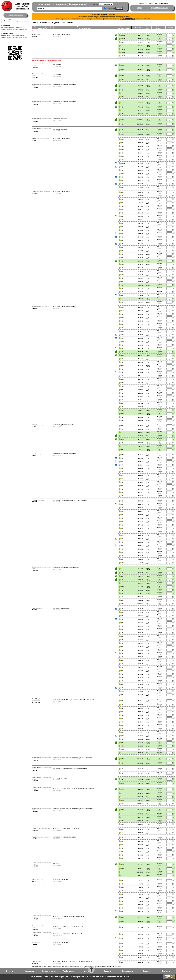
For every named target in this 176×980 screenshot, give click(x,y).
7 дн (148, 258)
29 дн (148, 46)
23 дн (148, 49)
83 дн (148, 39)
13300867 (35, 87)
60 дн (148, 86)
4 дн (148, 139)
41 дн (148, 56)
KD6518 (34, 36)
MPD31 (34, 308)
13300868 (35, 121)
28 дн (148, 52)
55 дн (148, 35)
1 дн (148, 209)
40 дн (148, 302)
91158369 (35, 67)
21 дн (148, 593)
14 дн (148, 264)
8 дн (148, 187)
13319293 (35, 132)
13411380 (35, 570)
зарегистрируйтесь (128, 19)
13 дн (148, 254)
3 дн (148, 160)
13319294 (35, 104)
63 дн (148, 580)
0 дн (148, 163)
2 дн (148, 146)
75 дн (148, 261)
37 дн (148, 42)
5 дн (148, 180)
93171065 (35, 77)
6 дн (148, 143)
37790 (34, 426)
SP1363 (34, 140)
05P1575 (35, 455)
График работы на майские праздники (15, 22)
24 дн (148, 93)
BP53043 (35, 502)
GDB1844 (35, 193)
